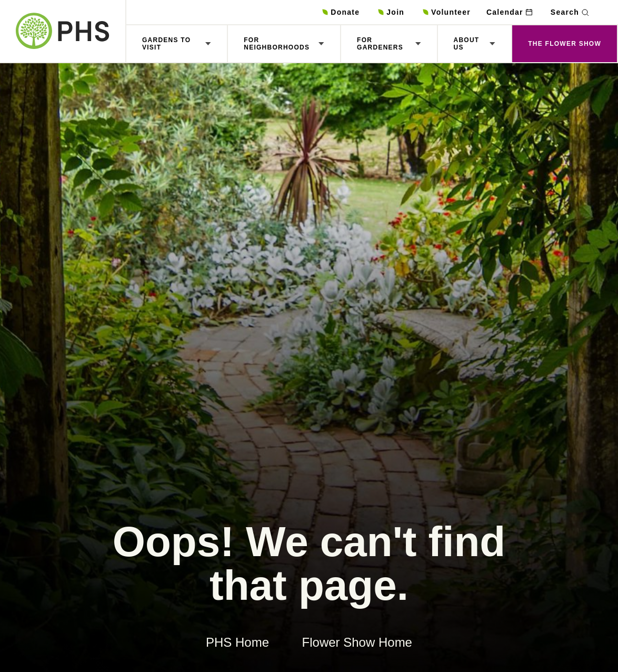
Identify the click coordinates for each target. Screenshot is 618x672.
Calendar (505, 12)
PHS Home (237, 642)
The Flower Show (565, 44)
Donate (345, 12)
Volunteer (451, 12)
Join (395, 12)
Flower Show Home (357, 642)
